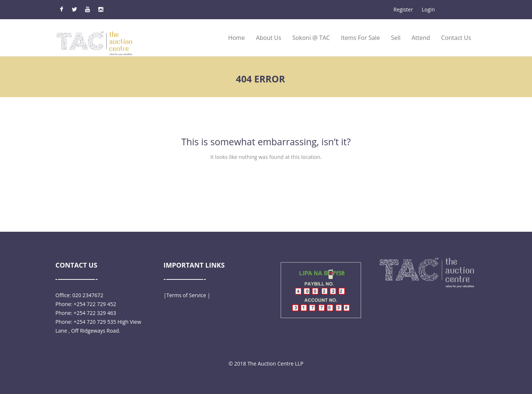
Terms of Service (186, 295)
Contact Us (456, 38)
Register (403, 9)
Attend (421, 38)
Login (428, 9)
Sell (396, 38)
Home (236, 38)
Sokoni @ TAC (311, 38)
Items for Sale (360, 38)
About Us (269, 38)
